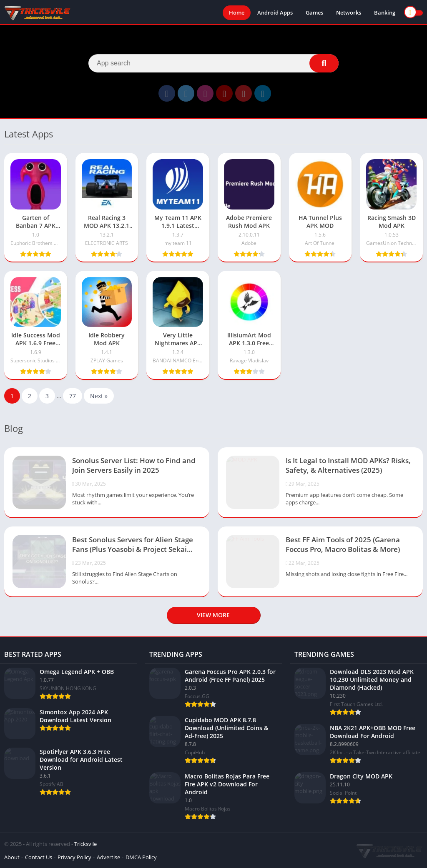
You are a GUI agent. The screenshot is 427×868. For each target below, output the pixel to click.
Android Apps (275, 12)
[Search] (213, 63)
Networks (349, 12)
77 (73, 396)
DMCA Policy (141, 857)
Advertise (108, 857)
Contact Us (39, 857)
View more (213, 615)
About (12, 857)
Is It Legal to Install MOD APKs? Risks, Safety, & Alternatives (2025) (348, 465)
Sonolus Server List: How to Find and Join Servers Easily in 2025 (134, 465)
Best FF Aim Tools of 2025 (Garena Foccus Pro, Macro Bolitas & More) (343, 544)
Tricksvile (85, 844)
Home (237, 12)
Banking (385, 12)
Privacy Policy (74, 857)
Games (314, 12)
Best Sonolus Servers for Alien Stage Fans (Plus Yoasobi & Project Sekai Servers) (133, 545)
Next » (99, 396)
